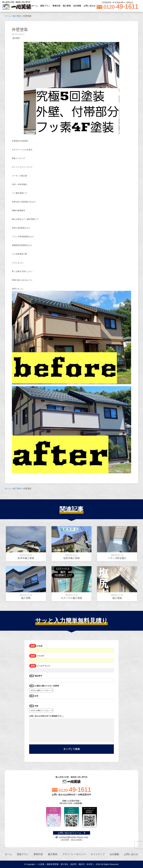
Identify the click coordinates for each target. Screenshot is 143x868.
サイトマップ (98, 854)
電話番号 (71, 679)
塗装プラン (45, 6)
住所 (71, 699)
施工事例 (67, 6)
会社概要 (114, 854)
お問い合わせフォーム (72, 833)
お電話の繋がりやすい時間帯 (44, 688)
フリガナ (71, 659)
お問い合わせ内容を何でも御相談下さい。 (71, 729)
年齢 (41, 708)
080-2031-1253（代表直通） (72, 803)
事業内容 (56, 6)
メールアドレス (71, 669)
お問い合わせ (89, 6)
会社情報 (77, 6)
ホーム (35, 6)
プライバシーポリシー (74, 854)
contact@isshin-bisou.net (71, 837)
